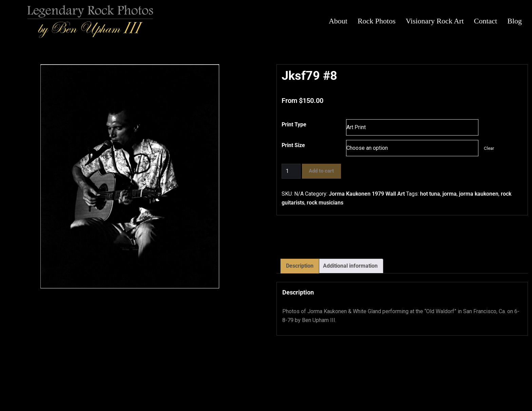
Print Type (294, 124)
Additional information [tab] (350, 266)
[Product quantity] (291, 171)
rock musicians (325, 203)
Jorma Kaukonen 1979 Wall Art (367, 194)
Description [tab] (300, 266)
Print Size (293, 145)
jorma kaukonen (479, 194)
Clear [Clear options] (489, 148)
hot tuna (430, 194)
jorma (450, 194)
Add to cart (321, 171)
